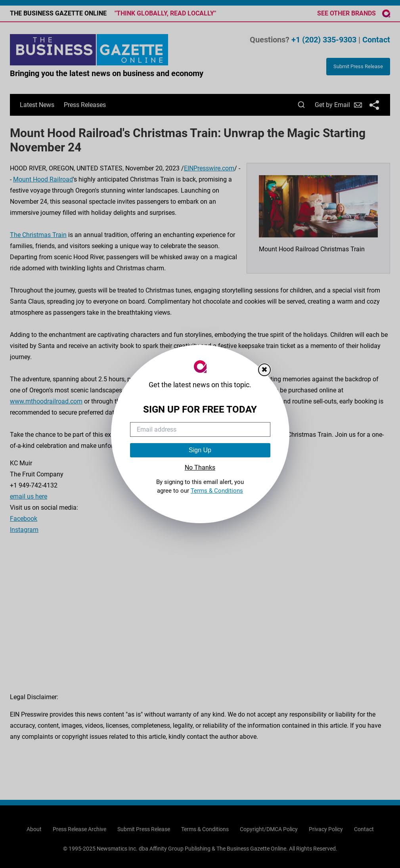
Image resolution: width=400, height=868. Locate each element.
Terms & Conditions (217, 491)
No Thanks (200, 467)
